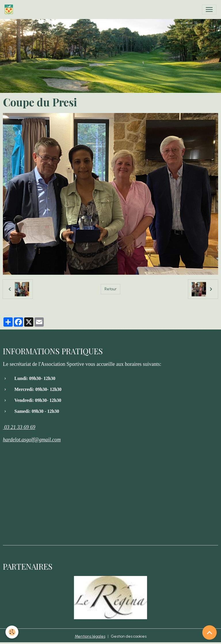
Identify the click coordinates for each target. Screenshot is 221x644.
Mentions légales (90, 636)
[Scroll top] (209, 632)
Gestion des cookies (129, 636)
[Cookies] (12, 632)
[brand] (10, 10)
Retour (110, 289)
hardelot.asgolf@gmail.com (32, 440)
